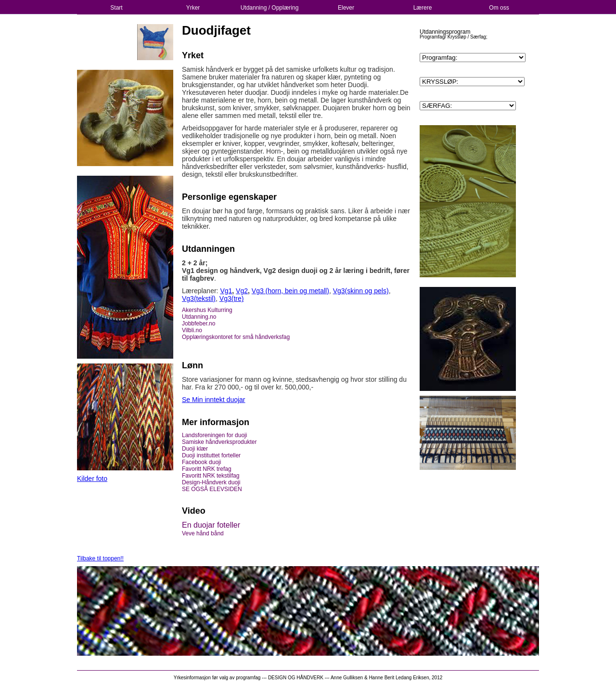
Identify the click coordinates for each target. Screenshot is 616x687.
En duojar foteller (211, 525)
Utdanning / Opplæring (270, 7)
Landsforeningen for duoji (214, 435)
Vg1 (226, 291)
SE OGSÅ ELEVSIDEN (212, 489)
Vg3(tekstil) (199, 298)
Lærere (423, 7)
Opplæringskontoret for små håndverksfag (236, 337)
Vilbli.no (192, 330)
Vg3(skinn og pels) (361, 291)
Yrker (193, 7)
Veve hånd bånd (203, 533)
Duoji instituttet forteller (212, 455)
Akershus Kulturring (207, 310)
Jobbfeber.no (199, 324)
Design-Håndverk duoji (211, 482)
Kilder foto (92, 479)
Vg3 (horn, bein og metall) (290, 291)
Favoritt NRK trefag (207, 469)
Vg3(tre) (232, 298)
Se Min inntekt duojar (214, 400)
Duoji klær (195, 449)
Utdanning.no (199, 317)
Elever (346, 7)
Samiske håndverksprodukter (219, 442)
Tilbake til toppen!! (100, 558)
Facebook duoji (201, 462)
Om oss (499, 7)
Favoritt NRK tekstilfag (211, 476)
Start (116, 7)
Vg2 (242, 291)
